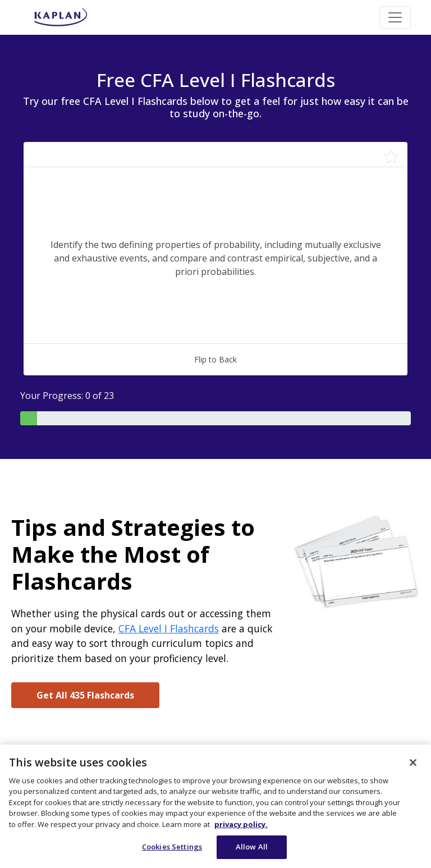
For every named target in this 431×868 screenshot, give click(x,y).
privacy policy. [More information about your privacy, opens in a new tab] (241, 824)
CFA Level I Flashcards (169, 628)
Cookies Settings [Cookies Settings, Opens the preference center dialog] (172, 847)
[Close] (413, 763)
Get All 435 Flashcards (85, 695)
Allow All (252, 847)
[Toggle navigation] (395, 17)
